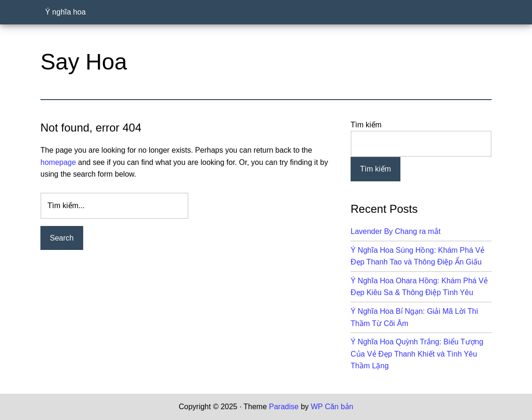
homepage (58, 162)
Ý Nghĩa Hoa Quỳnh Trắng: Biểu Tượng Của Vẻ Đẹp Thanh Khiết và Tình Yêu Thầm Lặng (417, 354)
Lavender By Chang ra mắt (395, 231)
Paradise (284, 407)
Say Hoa (84, 62)
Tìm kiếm (366, 125)
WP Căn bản (332, 407)
